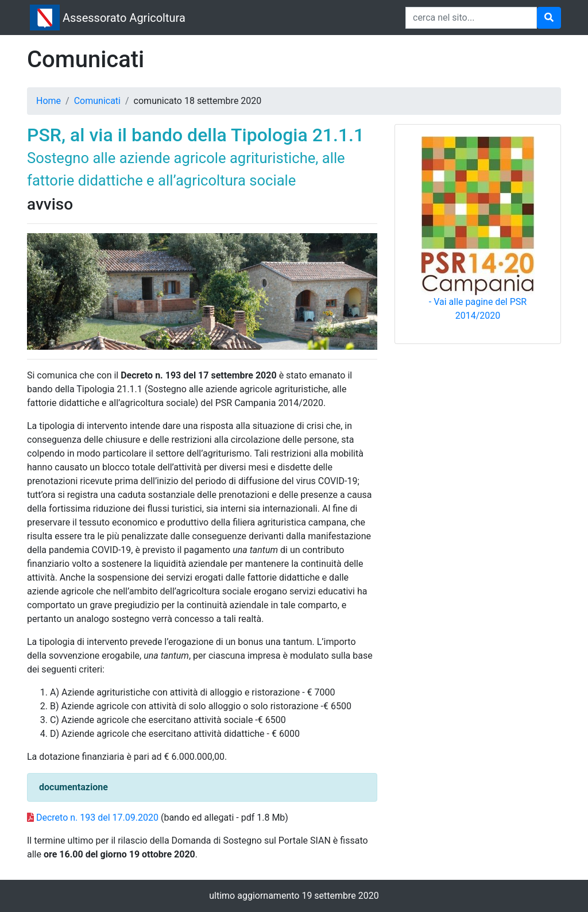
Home (49, 101)
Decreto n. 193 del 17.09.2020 (97, 818)
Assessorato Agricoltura (124, 18)
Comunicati (97, 101)
